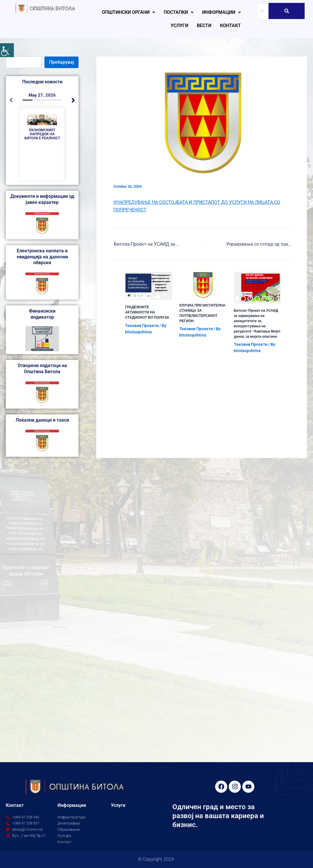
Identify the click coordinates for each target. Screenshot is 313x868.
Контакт (230, 26)
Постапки (179, 12)
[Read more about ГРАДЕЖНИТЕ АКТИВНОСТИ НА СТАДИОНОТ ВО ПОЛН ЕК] (149, 286)
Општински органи (128, 12)
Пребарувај (62, 62)
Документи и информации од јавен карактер (42, 199)
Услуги (179, 26)
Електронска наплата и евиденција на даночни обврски (42, 257)
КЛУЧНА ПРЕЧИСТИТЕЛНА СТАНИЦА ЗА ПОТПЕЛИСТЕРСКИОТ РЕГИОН (202, 313)
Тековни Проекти (142, 326)
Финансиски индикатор (42, 314)
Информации (221, 12)
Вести (204, 26)
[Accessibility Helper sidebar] (7, 50)
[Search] (263, 11)
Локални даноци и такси (42, 420)
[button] (128, 12)
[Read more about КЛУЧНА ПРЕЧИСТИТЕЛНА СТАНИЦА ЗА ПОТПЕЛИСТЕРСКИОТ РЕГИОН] (203, 285)
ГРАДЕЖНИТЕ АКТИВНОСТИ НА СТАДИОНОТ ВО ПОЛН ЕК (147, 312)
